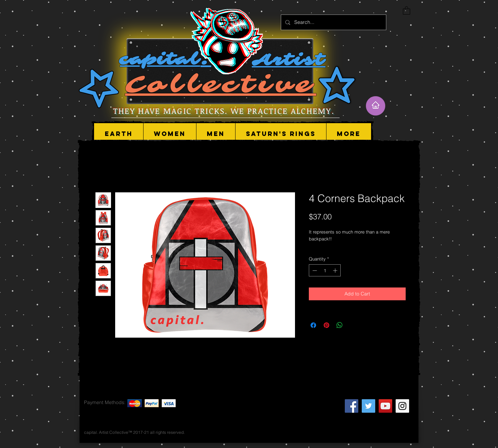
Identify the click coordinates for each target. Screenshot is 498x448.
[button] (170, 134)
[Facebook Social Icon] (352, 406)
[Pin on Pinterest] (326, 325)
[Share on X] (353, 325)
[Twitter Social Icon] (368, 406)
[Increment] (336, 271)
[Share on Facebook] (313, 325)
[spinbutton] (325, 271)
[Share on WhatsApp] (340, 325)
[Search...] (333, 22)
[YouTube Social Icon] (385, 406)
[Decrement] (314, 271)
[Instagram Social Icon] (402, 406)
